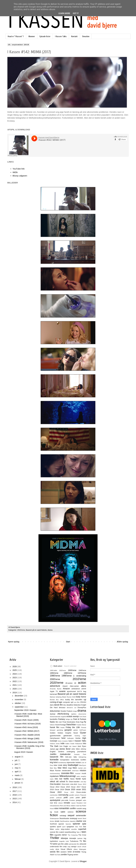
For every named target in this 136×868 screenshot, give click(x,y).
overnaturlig (63, 795)
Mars (75, 768)
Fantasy (62, 719)
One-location (55, 784)
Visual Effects (66, 849)
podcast (59, 798)
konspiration (65, 760)
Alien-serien (74, 686)
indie (63, 743)
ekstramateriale (55, 717)
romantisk (64, 808)
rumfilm (73, 808)
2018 (15, 787)
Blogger (83, 861)
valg (69, 847)
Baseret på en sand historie (36, 630)
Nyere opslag (14, 642)
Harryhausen (55, 738)
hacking (77, 736)
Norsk (78, 779)
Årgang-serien (73, 855)
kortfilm (83, 760)
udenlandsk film (74, 844)
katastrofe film (57, 757)
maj (16, 768)
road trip (79, 806)
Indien (67, 744)
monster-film (67, 773)
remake (67, 803)
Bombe (52, 700)
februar (18, 779)
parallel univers (74, 795)
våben (75, 849)
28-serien (69, 683)
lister (56, 765)
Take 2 (79, 832)
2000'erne (55, 679)
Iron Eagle (64, 746)
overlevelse (54, 795)
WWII (70, 852)
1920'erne (62, 670)
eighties (74, 714)
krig (51, 762)
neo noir (58, 779)
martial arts (82, 768)
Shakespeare (54, 818)
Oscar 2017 (76, 787)
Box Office (60, 700)
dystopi (53, 714)
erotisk (69, 716)
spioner (76, 824)
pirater (52, 798)
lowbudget (73, 765)
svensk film (54, 832)
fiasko (52, 722)
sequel (71, 815)
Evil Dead (83, 717)
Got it (76, 13)
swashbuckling (70, 832)
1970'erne (82, 673)
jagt (57, 749)
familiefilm (54, 719)
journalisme (82, 752)
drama (50, 630)
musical (78, 773)
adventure (55, 686)
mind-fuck (75, 771)
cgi (85, 700)
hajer (84, 736)
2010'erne (21, 630)
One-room (65, 784)
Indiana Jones (55, 744)
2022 (15, 681)
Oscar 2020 (70, 789)
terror (64, 835)
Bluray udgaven (20, 176)
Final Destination (69, 722)
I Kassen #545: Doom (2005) (26, 720)
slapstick (73, 821)
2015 (15, 799)
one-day (83, 782)
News (72, 779)
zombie (64, 854)
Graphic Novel (72, 733)
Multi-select (56, 666)
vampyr (74, 847)
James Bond (65, 749)
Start (68, 642)
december (19, 696)
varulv (79, 847)
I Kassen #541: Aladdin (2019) (27, 735)
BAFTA (79, 691)
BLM (74, 697)
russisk (79, 809)
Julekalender (65, 754)
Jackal (52, 749)
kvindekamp (62, 763)
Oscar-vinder (81, 792)
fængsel (53, 730)
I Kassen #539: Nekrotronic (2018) (29, 742)
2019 (15, 693)
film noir (59, 722)
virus (57, 849)
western (64, 852)
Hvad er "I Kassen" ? (16, 36)
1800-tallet (53, 670)
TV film (83, 841)
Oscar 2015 (65, 787)
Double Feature (67, 711)
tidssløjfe (73, 838)
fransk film (55, 727)
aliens (84, 686)
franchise (71, 725)
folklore (52, 725)
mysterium (54, 776)
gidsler (76, 730)
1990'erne (67, 676)
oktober (18, 703)
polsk (78, 798)
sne (85, 821)
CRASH (83, 702)
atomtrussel (71, 691)
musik (84, 773)
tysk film (61, 844)
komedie (54, 760)
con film (77, 702)
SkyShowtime (65, 821)
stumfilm (74, 829)
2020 (15, 689)
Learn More (64, 13)
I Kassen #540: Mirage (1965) (27, 739)
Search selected (70, 666)
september (19, 707)
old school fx (62, 782)
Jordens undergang (66, 752)
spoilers (53, 827)
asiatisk (62, 691)
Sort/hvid (53, 824)
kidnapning (82, 757)
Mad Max (53, 768)
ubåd (66, 844)
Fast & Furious (80, 719)
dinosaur (62, 708)
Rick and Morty (65, 806)
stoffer (57, 829)
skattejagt (74, 818)
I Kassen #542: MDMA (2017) (27, 731)
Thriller (55, 838)
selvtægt (63, 816)
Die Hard (54, 708)
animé (84, 689)
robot (56, 808)
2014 (15, 802)
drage (75, 711)
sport (64, 827)
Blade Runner (67, 697)
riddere (73, 806)
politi (66, 797)
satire (63, 812)
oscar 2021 (81, 789)
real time (54, 803)
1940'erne (82, 670)
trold (67, 841)
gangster (68, 730)
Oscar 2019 (59, 790)
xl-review (76, 852)
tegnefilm (58, 835)
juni (16, 764)
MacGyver (83, 765)
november (19, 700)
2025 (15, 670)
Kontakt (74, 36)
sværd (62, 832)
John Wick (75, 749)
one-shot (74, 784)
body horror (81, 697)
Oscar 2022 (56, 792)
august (18, 757)
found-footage (61, 725)
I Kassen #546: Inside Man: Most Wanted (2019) (28, 715)
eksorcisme (82, 714)
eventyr (76, 716)
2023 (15, 678)
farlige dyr (69, 719)
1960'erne (68, 673)
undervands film (56, 847)
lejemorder (71, 763)
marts (17, 775)
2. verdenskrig (80, 676)
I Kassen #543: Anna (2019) (26, 727)
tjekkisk (80, 838)
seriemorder (81, 815)
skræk (57, 821)
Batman (53, 697)
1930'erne (72, 670)
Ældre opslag (122, 642)
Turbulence (74, 841)
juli (16, 760)
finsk (78, 722)
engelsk (63, 717)
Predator (72, 800)
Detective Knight (80, 705)
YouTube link (19, 169)
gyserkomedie (55, 736)
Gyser (83, 733)
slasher (79, 821)
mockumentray (55, 773)
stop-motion (65, 829)
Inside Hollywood (76, 744)
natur (78, 776)
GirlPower (83, 730)
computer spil (68, 702)
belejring (59, 697)
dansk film (58, 705)
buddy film (69, 700)
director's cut (71, 708)
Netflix (66, 779)
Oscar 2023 (69, 792)
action (82, 683)
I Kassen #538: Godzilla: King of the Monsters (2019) (29, 747)
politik (72, 798)
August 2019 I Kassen (24, 752)
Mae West (62, 768)
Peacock (83, 795)
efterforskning (63, 714)
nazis (52, 779)
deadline (70, 705)
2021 (15, 685)
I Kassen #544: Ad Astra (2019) (27, 724)
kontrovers (75, 760)
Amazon (66, 689)
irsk (70, 746)
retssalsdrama (55, 806)
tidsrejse (64, 838)
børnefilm (79, 700)
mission (83, 770)
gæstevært (68, 736)
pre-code (65, 800)
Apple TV (54, 691)
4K (75, 683)
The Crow (82, 835)
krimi (56, 762)
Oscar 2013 (82, 784)
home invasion (63, 741)
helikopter (71, 738)
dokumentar (55, 711)
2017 (15, 791)
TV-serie (53, 844)
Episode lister (45, 36)
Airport (65, 686)
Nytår (84, 779)
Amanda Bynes (56, 689)
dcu (65, 705)
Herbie (78, 738)
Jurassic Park (80, 754)
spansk (61, 824)
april (17, 772)
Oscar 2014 (55, 787)
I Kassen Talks (61, 36)
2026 (15, 666)
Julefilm (53, 754)
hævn (71, 741)
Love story (63, 765)
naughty (83, 776)
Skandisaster (64, 818)
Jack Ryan (82, 746)
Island (74, 746)
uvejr (65, 847)
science (71, 812)
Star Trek (79, 827)
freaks (63, 727)
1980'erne (55, 676)
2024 (15, 674)
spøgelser (70, 827)
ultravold (83, 844)
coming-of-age (56, 702)
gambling (60, 730)
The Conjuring (73, 835)
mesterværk (66, 771)
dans (52, 705)
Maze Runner (55, 771)
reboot (61, 803)
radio (84, 800)
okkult (52, 782)
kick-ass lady (71, 757)
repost (73, 803)
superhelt (82, 829)
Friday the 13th (73, 727)
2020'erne (57, 683)
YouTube (57, 855)
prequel (79, 800)
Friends (84, 727)
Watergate (83, 849)
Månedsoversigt (67, 776)
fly (85, 722)
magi (70, 768)
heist (64, 738)
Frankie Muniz (81, 725)
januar (18, 783)
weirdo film (55, 852)
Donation (86, 36)
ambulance (76, 689)
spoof (59, 827)
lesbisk (78, 763)
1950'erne (54, 673)
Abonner (32, 36)
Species (68, 824)
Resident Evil (81, 803)
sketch (80, 818)
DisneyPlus (82, 708)
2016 (15, 795)
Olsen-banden (74, 782)
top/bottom (54, 841)
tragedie (62, 841)
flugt (82, 722)
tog (85, 838)
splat (84, 824)
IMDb (15, 172)
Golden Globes (57, 733)
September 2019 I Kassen (25, 710)
